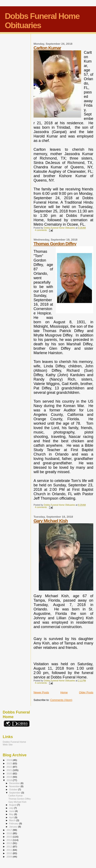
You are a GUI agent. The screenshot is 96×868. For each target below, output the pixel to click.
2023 (10, 763)
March (13, 820)
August (13, 805)
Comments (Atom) (61, 700)
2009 (10, 857)
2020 (10, 773)
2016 (10, 833)
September (15, 793)
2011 (10, 850)
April (12, 817)
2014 (10, 840)
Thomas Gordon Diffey (55, 244)
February (14, 823)
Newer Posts (41, 692)
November (15, 786)
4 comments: (41, 230)
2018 (10, 780)
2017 (10, 830)
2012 (10, 846)
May (12, 814)
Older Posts (86, 692)
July (12, 808)
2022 (10, 767)
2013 (10, 843)
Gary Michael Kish (51, 521)
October (14, 789)
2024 (10, 760)
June (12, 811)
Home (64, 692)
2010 (10, 853)
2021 (10, 770)
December (15, 783)
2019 (10, 777)
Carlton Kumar (47, 48)
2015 (10, 837)
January (14, 827)
